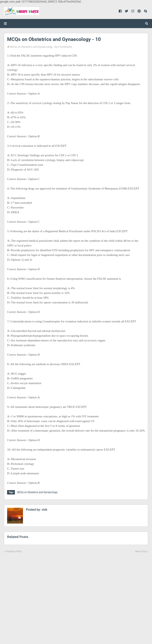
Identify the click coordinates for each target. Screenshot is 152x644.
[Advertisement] (76, 596)
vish (44, 510)
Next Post (141, 551)
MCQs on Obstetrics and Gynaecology (31, 47)
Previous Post (14, 551)
